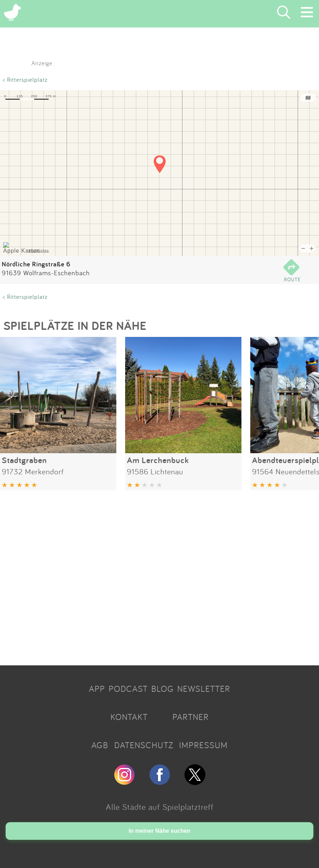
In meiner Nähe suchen (159, 831)
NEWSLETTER (204, 689)
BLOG (162, 689)
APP (97, 689)
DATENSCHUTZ (144, 745)
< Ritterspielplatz (25, 79)
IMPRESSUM (203, 745)
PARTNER (191, 717)
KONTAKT (129, 717)
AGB (100, 745)
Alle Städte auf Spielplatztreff (160, 807)
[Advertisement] (159, 575)
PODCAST (128, 689)
